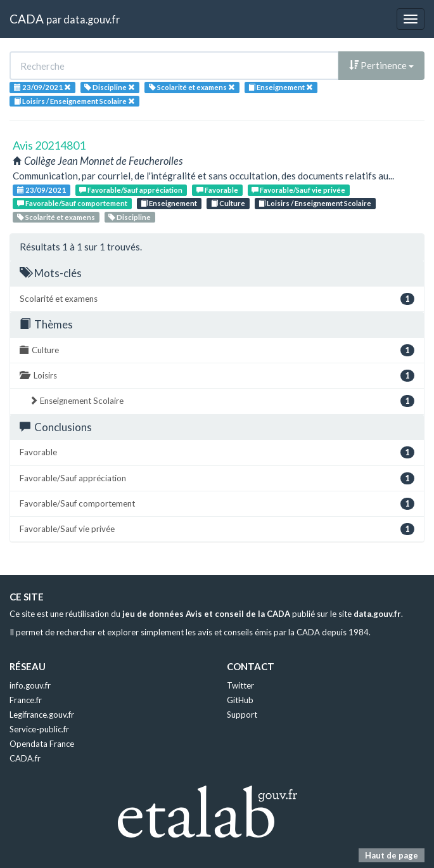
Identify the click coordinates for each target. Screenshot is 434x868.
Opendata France (42, 744)
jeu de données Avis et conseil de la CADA (206, 614)
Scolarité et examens (56, 217)
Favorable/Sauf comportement (72, 203)
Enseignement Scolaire (222, 401)
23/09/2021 (41, 190)
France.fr (26, 700)
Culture (228, 203)
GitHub (240, 700)
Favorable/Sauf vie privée (298, 190)
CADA (27, 19)
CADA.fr (25, 758)
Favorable (217, 190)
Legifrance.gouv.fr (42, 715)
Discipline (130, 217)
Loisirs (217, 376)
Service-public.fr (39, 729)
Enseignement (169, 203)
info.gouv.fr (30, 685)
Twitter (240, 685)
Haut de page (392, 855)
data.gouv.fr (92, 19)
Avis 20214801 (49, 145)
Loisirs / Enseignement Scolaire (315, 203)
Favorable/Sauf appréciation (131, 190)
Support (242, 715)
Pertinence (381, 65)
